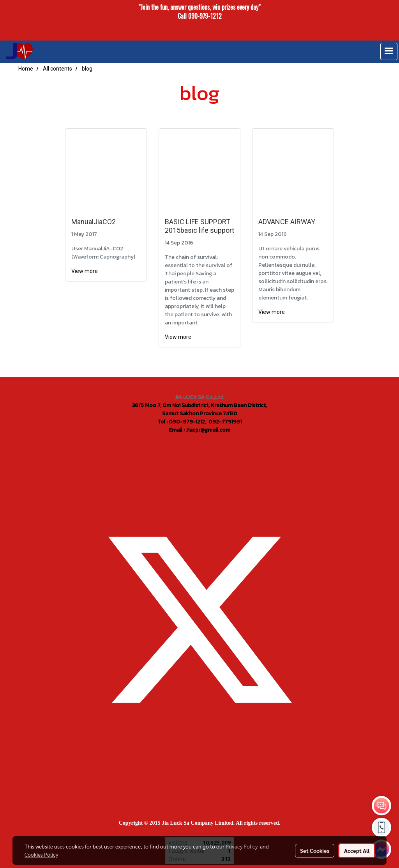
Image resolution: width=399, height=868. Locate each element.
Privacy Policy (242, 846)
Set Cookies (315, 850)
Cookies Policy (41, 854)
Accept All (357, 850)
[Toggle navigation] (389, 51)
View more (85, 271)
